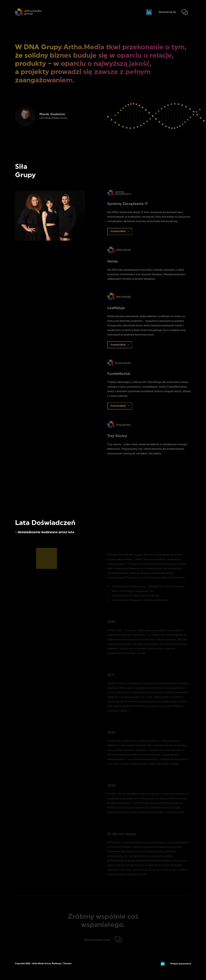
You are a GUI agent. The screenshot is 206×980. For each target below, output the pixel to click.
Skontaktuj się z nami (97, 940)
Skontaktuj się (167, 12)
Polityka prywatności (181, 964)
